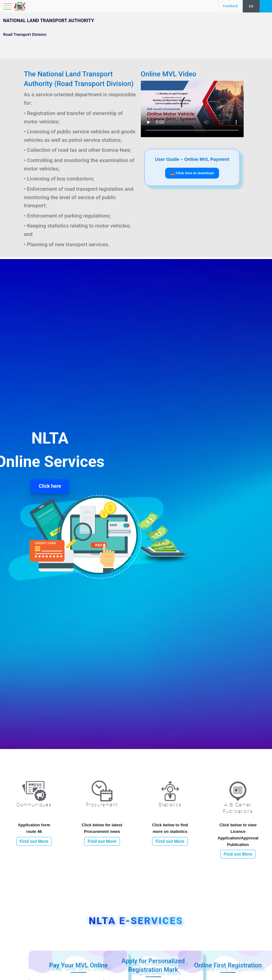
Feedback (231, 6)
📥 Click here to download (192, 173)
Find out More (34, 841)
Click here (50, 486)
